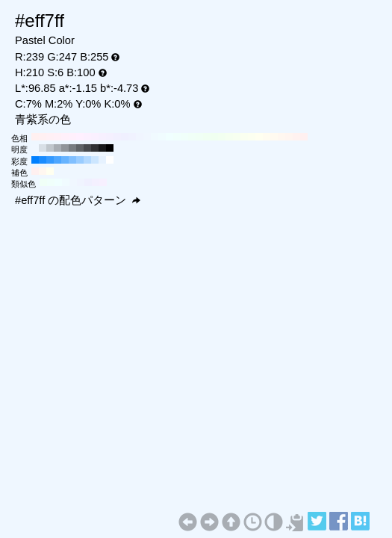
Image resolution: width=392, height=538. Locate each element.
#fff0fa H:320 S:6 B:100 (65, 137)
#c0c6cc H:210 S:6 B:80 (50, 148)
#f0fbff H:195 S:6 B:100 (66, 182)
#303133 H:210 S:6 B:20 (95, 148)
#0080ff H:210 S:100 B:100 (35, 160)
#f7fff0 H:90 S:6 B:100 (237, 137)
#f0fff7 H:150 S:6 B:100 (192, 137)
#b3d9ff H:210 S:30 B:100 (87, 160)
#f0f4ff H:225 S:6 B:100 (81, 182)
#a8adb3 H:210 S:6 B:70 (57, 148)
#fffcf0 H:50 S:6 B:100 (267, 137)
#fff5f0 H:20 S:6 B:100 (289, 137)
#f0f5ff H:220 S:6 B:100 (140, 137)
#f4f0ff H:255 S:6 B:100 (96, 182)
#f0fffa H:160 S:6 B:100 (184, 137)
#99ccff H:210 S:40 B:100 (80, 160)
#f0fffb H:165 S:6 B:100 (51, 182)
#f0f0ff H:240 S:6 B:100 (125, 137)
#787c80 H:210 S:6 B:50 (72, 148)
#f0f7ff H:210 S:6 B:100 (147, 137)
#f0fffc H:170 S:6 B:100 (177, 137)
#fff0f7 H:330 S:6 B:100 (57, 137)
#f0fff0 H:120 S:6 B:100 (214, 137)
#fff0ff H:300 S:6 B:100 (80, 137)
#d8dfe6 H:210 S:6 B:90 (43, 148)
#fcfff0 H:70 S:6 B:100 (252, 137)
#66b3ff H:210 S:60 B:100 (65, 160)
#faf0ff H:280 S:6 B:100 (95, 137)
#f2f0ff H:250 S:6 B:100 (117, 137)
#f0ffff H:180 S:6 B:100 (169, 137)
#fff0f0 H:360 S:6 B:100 (35, 137)
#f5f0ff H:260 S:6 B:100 (110, 137)
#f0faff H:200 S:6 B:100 (155, 137)
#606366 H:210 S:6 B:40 (80, 148)
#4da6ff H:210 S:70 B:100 (57, 160)
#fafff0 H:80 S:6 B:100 (244, 137)
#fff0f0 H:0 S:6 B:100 (304, 137)
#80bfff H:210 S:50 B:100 (72, 160)
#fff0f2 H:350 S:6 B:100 (43, 137)
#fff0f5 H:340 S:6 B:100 (50, 137)
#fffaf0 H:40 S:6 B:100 (274, 137)
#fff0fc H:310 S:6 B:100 (72, 137)
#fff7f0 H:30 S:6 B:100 (281, 137)
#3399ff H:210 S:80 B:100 (50, 160)
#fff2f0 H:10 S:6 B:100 (296, 137)
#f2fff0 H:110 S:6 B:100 (222, 137)
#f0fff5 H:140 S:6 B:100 (199, 137)
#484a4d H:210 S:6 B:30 (87, 148)
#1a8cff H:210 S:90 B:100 (43, 160)
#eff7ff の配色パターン (78, 200)
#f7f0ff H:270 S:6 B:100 (102, 137)
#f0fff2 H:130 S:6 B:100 (207, 137)
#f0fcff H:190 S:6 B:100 (162, 137)
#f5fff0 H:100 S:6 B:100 (229, 137)
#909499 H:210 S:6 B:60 (65, 148)
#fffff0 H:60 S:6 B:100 (259, 137)
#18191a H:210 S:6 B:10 (102, 148)
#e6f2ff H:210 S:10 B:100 (102, 160)
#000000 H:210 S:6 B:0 (110, 148)
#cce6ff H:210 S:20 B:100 (95, 160)
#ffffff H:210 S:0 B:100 (110, 160)
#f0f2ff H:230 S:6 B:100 (132, 137)
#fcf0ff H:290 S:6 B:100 (87, 137)
